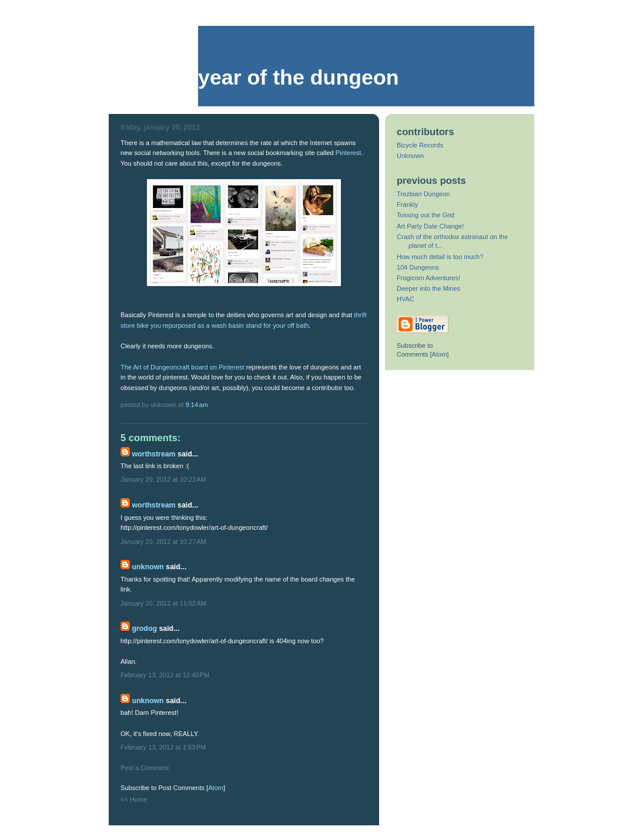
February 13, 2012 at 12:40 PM (165, 675)
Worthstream (153, 454)
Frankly (407, 204)
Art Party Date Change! (430, 226)
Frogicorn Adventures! (428, 278)
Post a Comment (145, 768)
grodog (144, 629)
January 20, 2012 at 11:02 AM (163, 603)
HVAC (406, 299)
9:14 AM (197, 405)
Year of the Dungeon (299, 78)
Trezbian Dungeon (423, 194)
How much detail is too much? (440, 257)
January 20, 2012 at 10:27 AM (163, 542)
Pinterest (349, 153)
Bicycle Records (420, 145)
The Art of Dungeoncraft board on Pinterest (182, 367)
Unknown (148, 567)
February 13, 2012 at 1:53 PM (163, 747)
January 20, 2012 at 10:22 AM (163, 479)
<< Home (134, 799)
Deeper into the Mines (428, 288)
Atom (216, 788)
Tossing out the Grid (426, 215)
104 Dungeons (418, 267)
